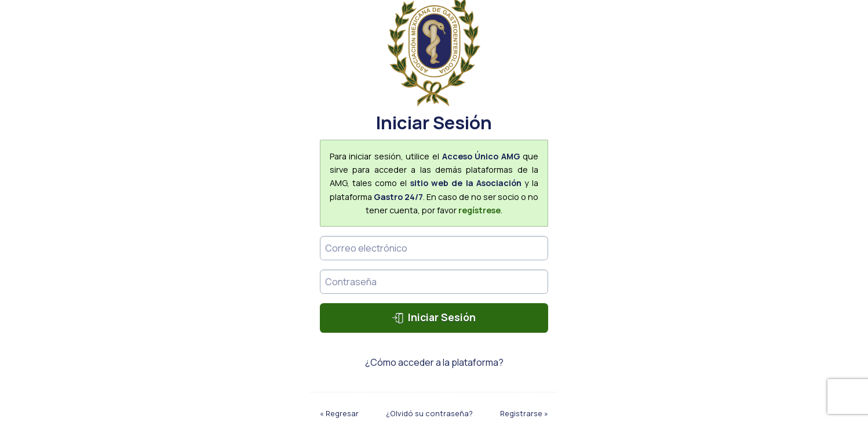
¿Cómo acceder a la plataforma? (434, 362)
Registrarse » (524, 413)
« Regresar (339, 413)
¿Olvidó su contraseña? (429, 413)
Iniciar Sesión (434, 317)
